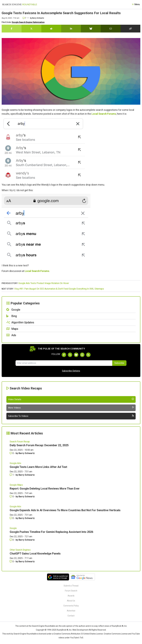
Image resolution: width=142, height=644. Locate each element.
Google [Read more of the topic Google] (13, 528)
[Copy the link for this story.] (130, 29)
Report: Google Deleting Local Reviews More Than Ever (45, 489)
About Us (71, 601)
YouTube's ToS (77, 638)
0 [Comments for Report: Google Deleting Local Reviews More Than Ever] (12, 497)
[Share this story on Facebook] (12, 29)
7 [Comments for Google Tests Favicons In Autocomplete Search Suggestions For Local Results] (24, 18)
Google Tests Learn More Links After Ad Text (38, 467)
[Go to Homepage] (20, 4)
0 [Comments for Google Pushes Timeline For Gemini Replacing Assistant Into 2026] (12, 540)
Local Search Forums (104, 114)
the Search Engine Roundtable (42, 626)
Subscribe (119, 363)
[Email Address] (64, 363)
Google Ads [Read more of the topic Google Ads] (15, 463)
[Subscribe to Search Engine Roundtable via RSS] (88, 355)
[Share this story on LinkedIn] (71, 29)
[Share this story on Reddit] (51, 29)
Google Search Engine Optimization (28, 22)
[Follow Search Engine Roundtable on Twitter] (70, 355)
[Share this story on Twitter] (31, 29)
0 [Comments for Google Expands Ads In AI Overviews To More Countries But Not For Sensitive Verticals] (12, 518)
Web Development (80, 630)
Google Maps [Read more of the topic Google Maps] (16, 485)
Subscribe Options (71, 371)
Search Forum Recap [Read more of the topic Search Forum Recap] (20, 442)
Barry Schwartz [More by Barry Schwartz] (27, 453)
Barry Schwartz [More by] (38, 18)
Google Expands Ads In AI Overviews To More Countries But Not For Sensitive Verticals (65, 510)
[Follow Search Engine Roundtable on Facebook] (64, 355)
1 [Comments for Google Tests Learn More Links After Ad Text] (12, 475)
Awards (71, 596)
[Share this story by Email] (111, 29)
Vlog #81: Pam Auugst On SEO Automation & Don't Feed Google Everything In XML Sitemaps (59, 289)
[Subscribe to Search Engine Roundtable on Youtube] (82, 355)
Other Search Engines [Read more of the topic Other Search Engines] (20, 550)
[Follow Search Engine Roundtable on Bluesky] (76, 355)
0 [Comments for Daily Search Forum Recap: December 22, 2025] (12, 453)
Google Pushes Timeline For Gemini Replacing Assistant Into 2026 (51, 532)
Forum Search (71, 591)
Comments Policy (71, 606)
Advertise (71, 611)
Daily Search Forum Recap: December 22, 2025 (39, 445)
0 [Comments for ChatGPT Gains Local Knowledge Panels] (12, 561)
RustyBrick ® (63, 630)
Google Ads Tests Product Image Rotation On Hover (44, 283)
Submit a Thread (71, 586)
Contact (71, 616)
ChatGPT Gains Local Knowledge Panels (35, 554)
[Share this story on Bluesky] (91, 29)
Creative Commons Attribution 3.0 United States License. (78, 634)
